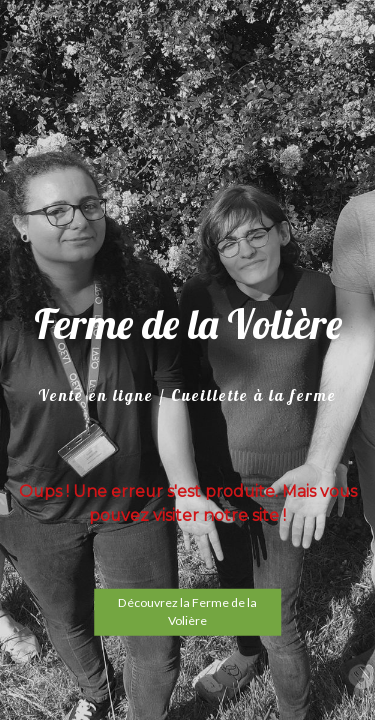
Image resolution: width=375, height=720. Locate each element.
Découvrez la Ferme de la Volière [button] (187, 611)
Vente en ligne (96, 395)
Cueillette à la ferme (254, 395)
